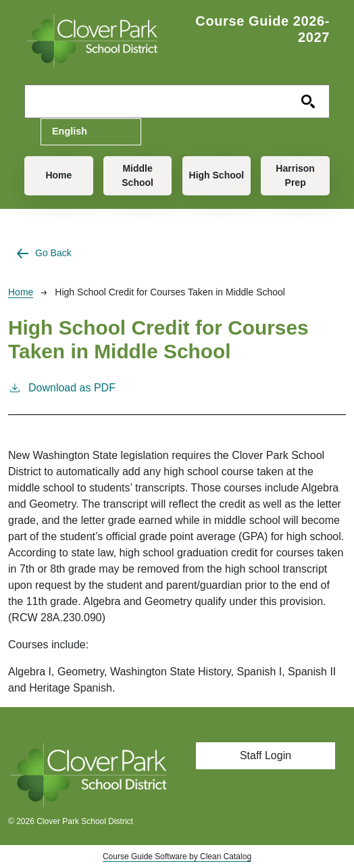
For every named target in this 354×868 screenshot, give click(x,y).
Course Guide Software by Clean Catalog (177, 857)
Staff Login (265, 755)
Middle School (137, 175)
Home (58, 175)
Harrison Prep (295, 175)
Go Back (53, 253)
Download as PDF (62, 387)
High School (217, 175)
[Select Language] (91, 132)
